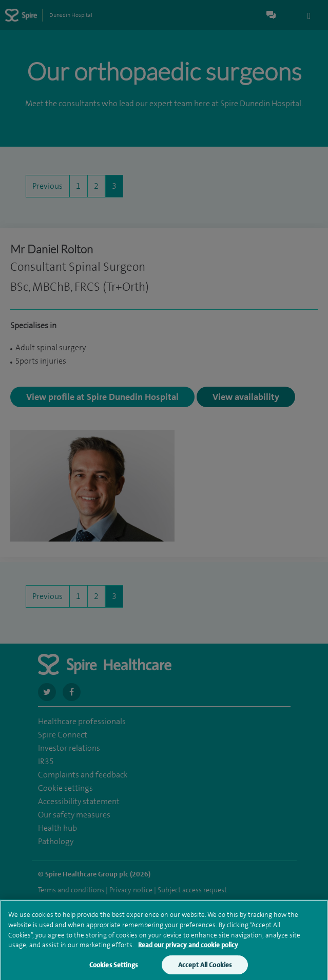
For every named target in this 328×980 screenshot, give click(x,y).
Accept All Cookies (205, 968)
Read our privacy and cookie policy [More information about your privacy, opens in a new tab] (188, 948)
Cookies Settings (113, 968)
